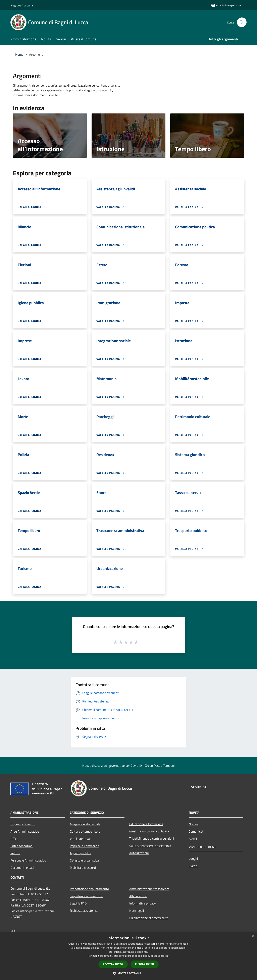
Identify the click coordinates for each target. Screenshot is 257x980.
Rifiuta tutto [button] (145, 964)
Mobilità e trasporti (83, 868)
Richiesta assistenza (84, 911)
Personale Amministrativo (28, 860)
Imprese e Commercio (85, 846)
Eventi (193, 866)
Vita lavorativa (80, 839)
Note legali (137, 911)
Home (19, 54)
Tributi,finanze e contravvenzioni (152, 838)
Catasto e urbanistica (84, 860)
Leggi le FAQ (78, 903)
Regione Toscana (22, 5)
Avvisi (193, 839)
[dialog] (128, 956)
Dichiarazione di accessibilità (149, 918)
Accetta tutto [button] (113, 964)
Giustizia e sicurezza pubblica (149, 831)
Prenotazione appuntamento (89, 889)
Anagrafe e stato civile (85, 824)
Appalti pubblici (80, 853)
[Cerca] (242, 22)
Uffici (14, 839)
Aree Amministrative (25, 831)
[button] (128, 973)
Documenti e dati (22, 868)
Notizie (194, 824)
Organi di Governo (23, 824)
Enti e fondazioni (22, 846)
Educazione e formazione (146, 824)
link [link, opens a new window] (167, 956)
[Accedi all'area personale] (226, 5)
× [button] (252, 936)
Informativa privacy (143, 903)
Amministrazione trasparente (149, 889)
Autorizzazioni (139, 853)
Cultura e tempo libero (85, 831)
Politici (15, 853)
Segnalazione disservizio (86, 896)
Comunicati (196, 831)
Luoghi (193, 859)
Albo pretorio (138, 896)
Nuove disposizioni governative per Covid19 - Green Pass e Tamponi (128, 766)
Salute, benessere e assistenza (150, 846)
